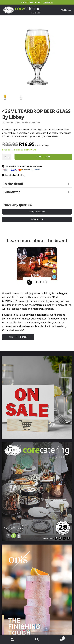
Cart (57, 637)
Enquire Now (37, 212)
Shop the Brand (18, 337)
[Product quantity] (7, 157)
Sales (38, 122)
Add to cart (43, 157)
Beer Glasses (30, 122)
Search (37, 639)
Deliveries (37, 219)
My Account (12, 639)
